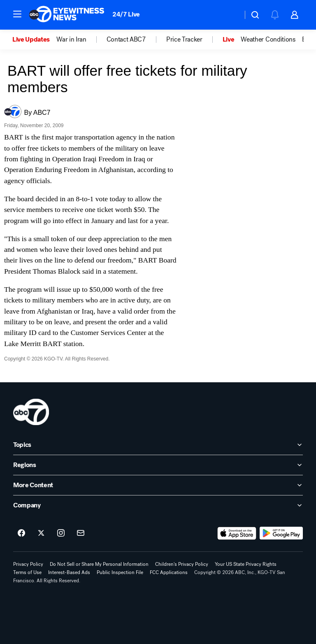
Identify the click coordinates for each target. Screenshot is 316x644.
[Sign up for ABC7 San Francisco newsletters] (81, 533)
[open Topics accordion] (158, 445)
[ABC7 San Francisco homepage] (67, 15)
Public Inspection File (120, 572)
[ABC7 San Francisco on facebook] (21, 533)
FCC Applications (169, 572)
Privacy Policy (28, 564)
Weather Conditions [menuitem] (268, 40)
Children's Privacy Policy (182, 564)
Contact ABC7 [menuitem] (126, 40)
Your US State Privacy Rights (246, 564)
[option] (34, 40)
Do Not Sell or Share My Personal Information (99, 564)
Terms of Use (27, 572)
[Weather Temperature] (230, 15)
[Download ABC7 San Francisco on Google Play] (281, 533)
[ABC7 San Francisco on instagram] (61, 533)
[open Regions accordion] (158, 465)
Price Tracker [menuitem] (184, 40)
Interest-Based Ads (69, 572)
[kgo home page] (31, 412)
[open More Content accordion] (158, 485)
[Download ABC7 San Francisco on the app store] (237, 533)
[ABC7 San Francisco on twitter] (41, 533)
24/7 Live (126, 14)
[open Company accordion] (158, 505)
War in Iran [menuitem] (71, 40)
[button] (17, 14)
